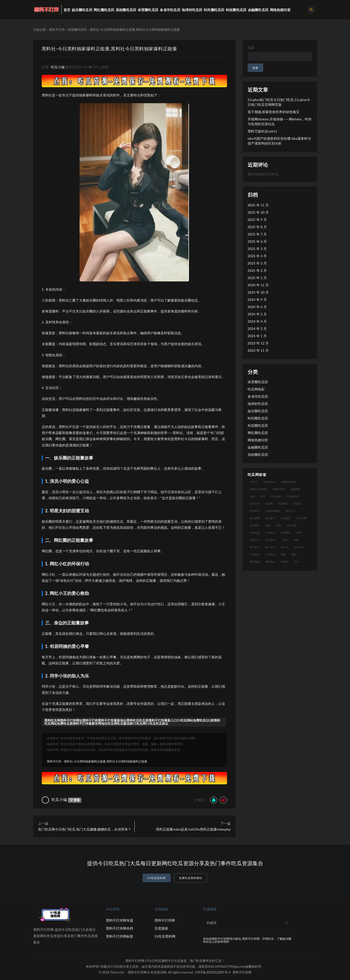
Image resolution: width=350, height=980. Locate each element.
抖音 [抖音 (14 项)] (278, 525)
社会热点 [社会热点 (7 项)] (270, 554)
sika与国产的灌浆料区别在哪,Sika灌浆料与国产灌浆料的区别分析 (279, 141)
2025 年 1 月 (257, 278)
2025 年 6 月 (257, 241)
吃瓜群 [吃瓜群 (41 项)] (298, 504)
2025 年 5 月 (257, 249)
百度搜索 (161, 928)
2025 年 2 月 (257, 270)
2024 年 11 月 (258, 285)
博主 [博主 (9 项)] (263, 496)
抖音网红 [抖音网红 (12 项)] (286, 533)
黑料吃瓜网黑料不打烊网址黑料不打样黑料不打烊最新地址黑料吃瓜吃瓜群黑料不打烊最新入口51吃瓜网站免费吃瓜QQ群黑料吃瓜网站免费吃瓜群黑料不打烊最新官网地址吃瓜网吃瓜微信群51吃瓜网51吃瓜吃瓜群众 (132, 722)
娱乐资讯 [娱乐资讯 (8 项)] (270, 518)
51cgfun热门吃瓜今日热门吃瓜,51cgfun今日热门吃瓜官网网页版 (279, 102)
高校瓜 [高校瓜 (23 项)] (285, 562)
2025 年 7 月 (257, 234)
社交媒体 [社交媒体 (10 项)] (255, 554)
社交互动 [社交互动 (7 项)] (299, 547)
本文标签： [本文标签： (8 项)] (271, 540)
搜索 (251, 48)
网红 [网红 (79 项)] (294, 554)
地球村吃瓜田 (258, 404)
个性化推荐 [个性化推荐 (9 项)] (269, 482)
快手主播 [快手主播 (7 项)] (301, 518)
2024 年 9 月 (257, 299)
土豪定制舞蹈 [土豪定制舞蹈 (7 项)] (273, 511)
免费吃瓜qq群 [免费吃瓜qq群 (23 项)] (289, 482)
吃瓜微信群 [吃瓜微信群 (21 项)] (293, 496)
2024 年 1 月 (257, 336)
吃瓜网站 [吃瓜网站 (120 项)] (283, 504)
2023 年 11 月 (258, 350)
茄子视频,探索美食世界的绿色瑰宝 (273, 112)
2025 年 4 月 (257, 256)
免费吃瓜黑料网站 (191, 878)
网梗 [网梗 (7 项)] (283, 554)
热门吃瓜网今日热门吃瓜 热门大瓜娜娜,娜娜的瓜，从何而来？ (85, 829)
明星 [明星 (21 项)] (299, 533)
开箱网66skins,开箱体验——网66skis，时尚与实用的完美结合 (280, 121)
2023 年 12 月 (258, 343)
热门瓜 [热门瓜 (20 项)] (285, 547)
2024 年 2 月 (257, 329)
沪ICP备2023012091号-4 (213, 972)
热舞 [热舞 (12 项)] (296, 540)
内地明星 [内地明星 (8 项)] (295, 489)
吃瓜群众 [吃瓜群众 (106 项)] (255, 511)
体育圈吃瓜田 (77, 30)
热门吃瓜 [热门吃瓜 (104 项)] (255, 547)
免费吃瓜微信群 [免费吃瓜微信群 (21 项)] (258, 489)
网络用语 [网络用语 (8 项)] (270, 562)
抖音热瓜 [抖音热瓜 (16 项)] (270, 533)
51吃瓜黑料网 (157, 878)
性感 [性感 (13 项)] (268, 525)
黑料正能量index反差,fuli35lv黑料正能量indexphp (193, 829)
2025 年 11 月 (258, 205)
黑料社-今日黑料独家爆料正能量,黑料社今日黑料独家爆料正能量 (116, 48)
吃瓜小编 (58, 67)
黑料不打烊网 (165, 920)
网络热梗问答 (258, 440)
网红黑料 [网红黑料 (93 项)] (255, 562)
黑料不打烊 (57, 30)
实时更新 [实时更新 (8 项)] (286, 518)
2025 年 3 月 (257, 263)
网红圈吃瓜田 (258, 433)
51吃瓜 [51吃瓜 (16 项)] (254, 482)
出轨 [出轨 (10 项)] (252, 496)
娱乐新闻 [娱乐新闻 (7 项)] (255, 518)
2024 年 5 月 (257, 314)
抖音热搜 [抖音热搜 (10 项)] (255, 533)
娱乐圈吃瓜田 (258, 411)
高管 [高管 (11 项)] (296, 562)
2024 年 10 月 (258, 292)
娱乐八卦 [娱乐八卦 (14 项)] (291, 511)
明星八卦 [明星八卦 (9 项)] (255, 540)
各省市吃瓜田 (258, 396)
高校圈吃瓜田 (258, 455)
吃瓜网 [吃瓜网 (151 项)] (269, 504)
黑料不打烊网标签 (120, 936)
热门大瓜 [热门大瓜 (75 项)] (270, 547)
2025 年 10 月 (258, 212)
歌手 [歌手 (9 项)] (286, 540)
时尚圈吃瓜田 (258, 418)
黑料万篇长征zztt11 (262, 131)
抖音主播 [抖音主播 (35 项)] (292, 525)
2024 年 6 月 (257, 307)
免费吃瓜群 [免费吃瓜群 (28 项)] (279, 489)
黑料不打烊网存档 (120, 928)
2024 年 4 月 (257, 321)
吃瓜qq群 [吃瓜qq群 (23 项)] (276, 496)
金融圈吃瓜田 (258, 447)
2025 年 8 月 (257, 227)
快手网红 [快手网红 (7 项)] (255, 525)
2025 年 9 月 (257, 220)
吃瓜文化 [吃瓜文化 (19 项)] (255, 504)
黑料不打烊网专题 (120, 920)
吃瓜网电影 (256, 389)
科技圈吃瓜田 (258, 425)
